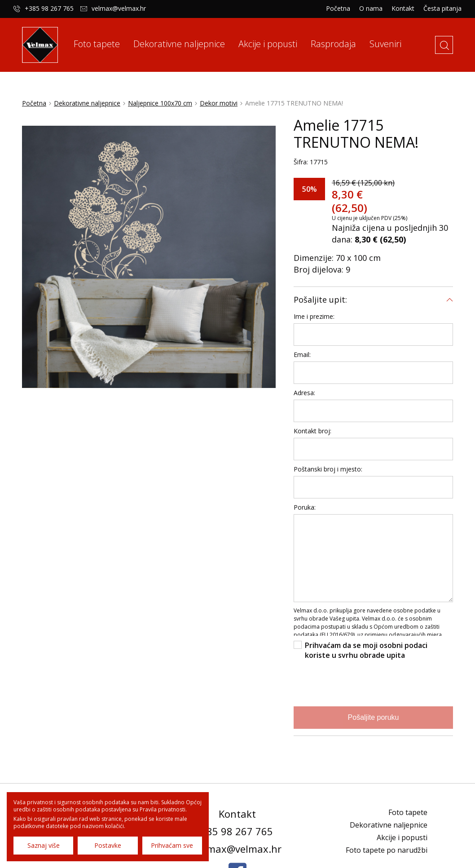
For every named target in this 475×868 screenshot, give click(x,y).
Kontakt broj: (312, 430)
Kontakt (403, 9)
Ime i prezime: (314, 316)
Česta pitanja (442, 9)
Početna (338, 9)
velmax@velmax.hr (119, 9)
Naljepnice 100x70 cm (160, 103)
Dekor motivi (219, 103)
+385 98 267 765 (49, 9)
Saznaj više (44, 845)
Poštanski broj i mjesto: (328, 469)
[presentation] (362, 682)
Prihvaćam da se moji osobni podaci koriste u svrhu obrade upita (366, 650)
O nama (371, 9)
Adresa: (304, 392)
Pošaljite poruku (374, 717)
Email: (302, 354)
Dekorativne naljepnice (87, 103)
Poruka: (305, 507)
